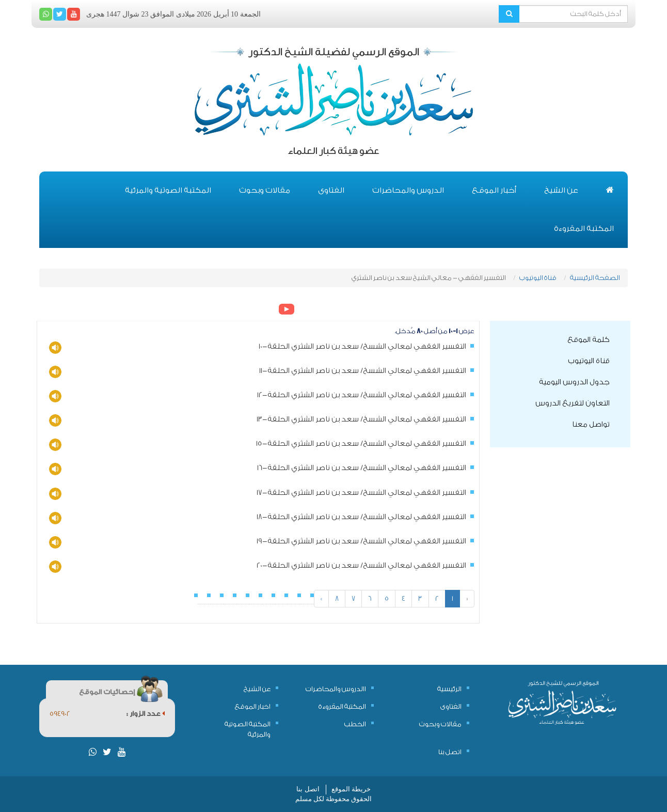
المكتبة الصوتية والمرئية (168, 190)
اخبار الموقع (253, 706)
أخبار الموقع (494, 190)
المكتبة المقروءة (584, 229)
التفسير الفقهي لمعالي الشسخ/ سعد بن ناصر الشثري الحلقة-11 (363, 371)
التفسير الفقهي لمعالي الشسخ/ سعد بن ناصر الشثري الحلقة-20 (361, 566)
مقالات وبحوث (265, 190)
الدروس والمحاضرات (408, 190)
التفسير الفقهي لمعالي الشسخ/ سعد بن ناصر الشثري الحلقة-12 (362, 395)
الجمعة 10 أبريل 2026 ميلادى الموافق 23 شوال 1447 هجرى (173, 14)
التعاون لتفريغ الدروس (573, 403)
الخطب (355, 724)
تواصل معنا (591, 425)
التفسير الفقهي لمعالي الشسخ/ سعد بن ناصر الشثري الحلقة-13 (361, 419)
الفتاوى (331, 190)
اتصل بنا (450, 752)
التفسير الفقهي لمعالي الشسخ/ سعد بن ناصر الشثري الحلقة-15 (361, 444)
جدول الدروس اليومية (574, 382)
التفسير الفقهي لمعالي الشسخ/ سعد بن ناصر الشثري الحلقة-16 (362, 468)
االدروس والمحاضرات (336, 689)
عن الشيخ (561, 190)
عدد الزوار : (146, 714)
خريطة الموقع (351, 789)
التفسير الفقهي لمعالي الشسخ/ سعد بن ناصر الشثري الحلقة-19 (361, 541)
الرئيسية (449, 689)
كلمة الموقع (589, 340)
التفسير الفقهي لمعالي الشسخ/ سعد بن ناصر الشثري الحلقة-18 (361, 517)
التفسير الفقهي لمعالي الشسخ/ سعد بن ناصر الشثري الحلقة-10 (362, 347)
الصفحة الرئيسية (595, 278)
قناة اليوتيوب (538, 278)
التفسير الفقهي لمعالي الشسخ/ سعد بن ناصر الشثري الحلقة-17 (361, 493)
